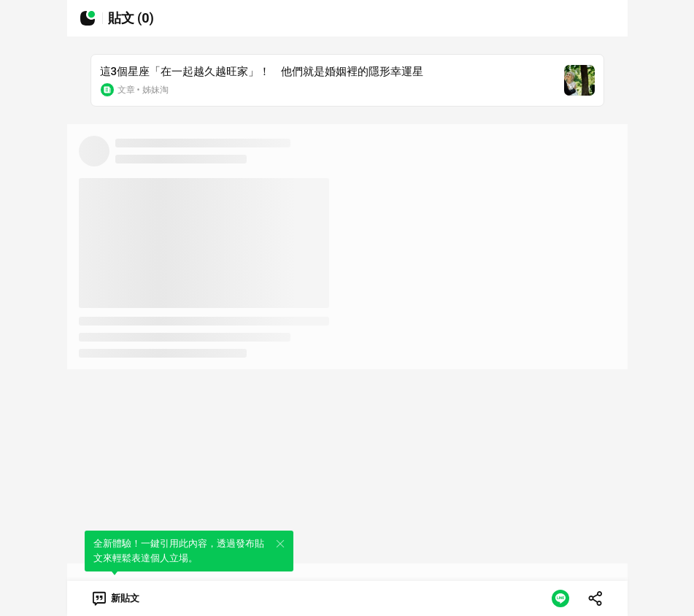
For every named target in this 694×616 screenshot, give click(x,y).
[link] (115, 598)
